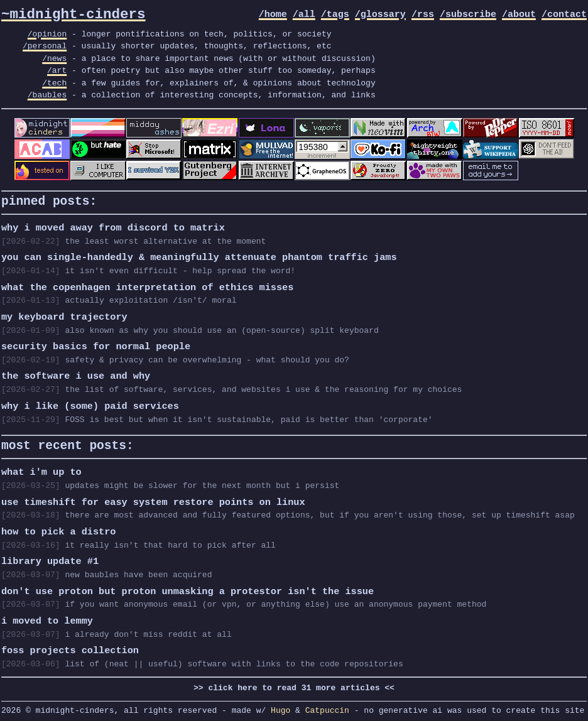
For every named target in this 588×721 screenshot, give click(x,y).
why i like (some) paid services (90, 404)
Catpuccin (327, 708)
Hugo (280, 708)
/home (273, 15)
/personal (45, 46)
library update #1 (50, 560)
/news (54, 58)
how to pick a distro (58, 530)
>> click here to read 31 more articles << (294, 686)
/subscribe (468, 15)
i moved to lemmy (47, 619)
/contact (564, 15)
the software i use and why (76, 374)
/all (304, 15)
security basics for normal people (96, 345)
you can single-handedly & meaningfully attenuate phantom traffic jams (199, 256)
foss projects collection (70, 649)
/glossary (380, 15)
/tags (335, 15)
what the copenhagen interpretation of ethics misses (147, 286)
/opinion (47, 34)
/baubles (47, 95)
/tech (54, 83)
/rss (423, 15)
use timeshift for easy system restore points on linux (153, 501)
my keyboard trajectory (64, 315)
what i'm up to (41, 470)
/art (57, 70)
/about (519, 15)
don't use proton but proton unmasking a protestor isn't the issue (188, 590)
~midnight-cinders (73, 15)
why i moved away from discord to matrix (113, 226)
